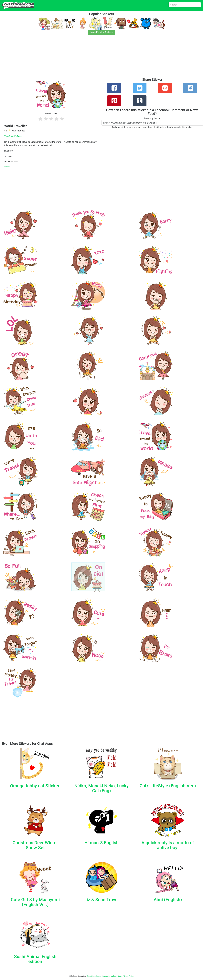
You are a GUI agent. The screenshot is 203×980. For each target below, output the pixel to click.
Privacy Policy (128, 976)
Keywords (106, 976)
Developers (97, 976)
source (7, 166)
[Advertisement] (85, 58)
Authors (114, 976)
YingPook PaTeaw (13, 136)
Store (120, 976)
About (89, 976)
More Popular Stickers (102, 32)
